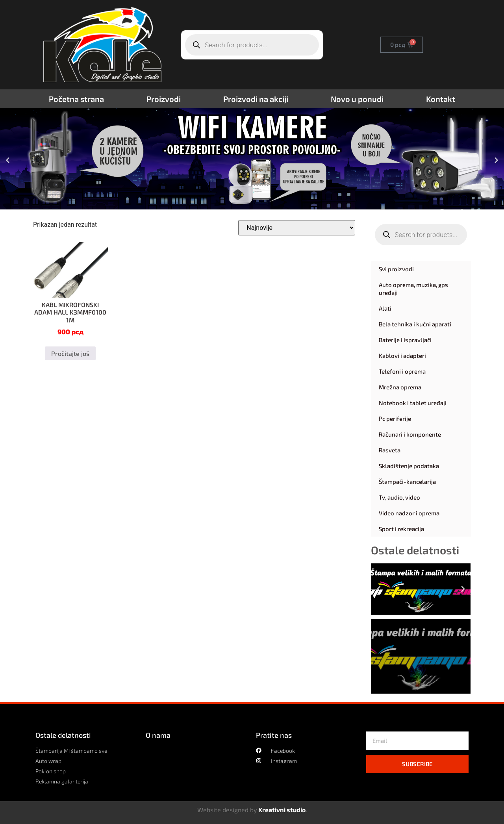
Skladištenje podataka (409, 466)
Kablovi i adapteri (402, 356)
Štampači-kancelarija (407, 481)
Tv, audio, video (399, 497)
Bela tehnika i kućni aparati (415, 324)
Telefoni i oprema (402, 371)
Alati (385, 308)
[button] (8, 160)
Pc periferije (395, 418)
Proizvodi (164, 99)
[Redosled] (297, 228)
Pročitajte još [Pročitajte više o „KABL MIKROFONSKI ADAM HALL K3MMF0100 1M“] (70, 353)
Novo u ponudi (357, 99)
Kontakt (441, 99)
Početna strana (76, 99)
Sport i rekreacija (401, 529)
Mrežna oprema (400, 387)
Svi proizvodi (396, 269)
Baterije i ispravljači (405, 340)
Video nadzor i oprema (409, 513)
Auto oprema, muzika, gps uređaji (413, 289)
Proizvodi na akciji (256, 99)
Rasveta (390, 450)
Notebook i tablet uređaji (413, 403)
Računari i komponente (410, 434)
